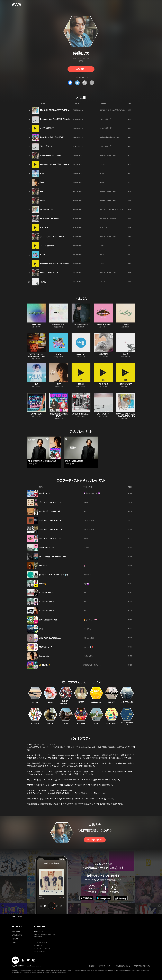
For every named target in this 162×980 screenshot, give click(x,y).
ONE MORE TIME (103, 324)
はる (85, 511)
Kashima (81, 724)
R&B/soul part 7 (46, 593)
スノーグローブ (106, 119)
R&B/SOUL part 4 (47, 611)
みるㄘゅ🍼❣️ (88, 647)
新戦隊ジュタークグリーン (92, 665)
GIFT (102, 182)
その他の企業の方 (40, 951)
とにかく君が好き (47, 128)
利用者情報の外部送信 (123, 966)
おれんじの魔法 (89, 520)
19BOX (103, 164)
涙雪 (42, 182)
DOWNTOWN (36, 414)
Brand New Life (81, 324)
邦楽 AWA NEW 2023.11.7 (50, 638)
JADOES (112, 702)
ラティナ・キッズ (112, 724)
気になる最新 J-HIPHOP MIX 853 (53, 557)
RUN (42, 173)
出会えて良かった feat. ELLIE (52, 237)
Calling (125, 324)
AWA (36, 464)
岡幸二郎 (50, 724)
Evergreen (36, 324)
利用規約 (92, 966)
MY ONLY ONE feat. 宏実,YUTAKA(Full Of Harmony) (62, 110)
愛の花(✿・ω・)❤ (46, 647)
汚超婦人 (87, 502)
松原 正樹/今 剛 (127, 702)
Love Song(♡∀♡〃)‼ (48, 620)
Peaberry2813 (88, 656)
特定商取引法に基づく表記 (142, 966)
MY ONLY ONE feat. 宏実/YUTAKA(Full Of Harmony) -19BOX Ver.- (68, 164)
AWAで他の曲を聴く (95, 840)
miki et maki (96, 702)
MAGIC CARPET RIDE (108, 155)
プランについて (17, 935)
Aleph (50, 702)
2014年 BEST (45, 493)
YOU (66, 724)
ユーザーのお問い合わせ (42, 942)
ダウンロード (16, 932)
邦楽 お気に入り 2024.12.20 (51, 530)
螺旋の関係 (103, 354)
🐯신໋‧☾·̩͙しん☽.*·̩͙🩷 (90, 620)
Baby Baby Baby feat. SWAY (52, 137)
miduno (35, 702)
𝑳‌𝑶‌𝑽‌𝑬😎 (43, 584)
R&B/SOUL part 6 (47, 602)
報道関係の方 (38, 945)
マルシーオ (87, 575)
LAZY (43, 255)
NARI (96, 724)
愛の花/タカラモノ (47, 210)
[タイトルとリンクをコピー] (85, 83)
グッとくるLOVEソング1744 (50, 539)
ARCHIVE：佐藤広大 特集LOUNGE (42, 461)
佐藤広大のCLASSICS (74, 461)
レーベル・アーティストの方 (42, 948)
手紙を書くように (59, 324)
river (41, 629)
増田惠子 (81, 702)
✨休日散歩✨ (45, 665)
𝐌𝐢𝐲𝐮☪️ (86, 584)
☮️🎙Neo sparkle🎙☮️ (92, 493)
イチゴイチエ (45, 228)
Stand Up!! (81, 354)
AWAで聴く (81, 69)
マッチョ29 (35, 724)
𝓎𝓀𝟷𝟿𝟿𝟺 (86, 548)
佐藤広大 (21, 917)
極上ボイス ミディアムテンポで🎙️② (54, 575)
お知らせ (15, 939)
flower (43, 200)
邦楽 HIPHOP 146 (46, 548)
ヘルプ (14, 942)
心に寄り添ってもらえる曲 (50, 511)
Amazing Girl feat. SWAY (51, 155)
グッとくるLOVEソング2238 (50, 502)
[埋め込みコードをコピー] (92, 83)
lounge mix (44, 656)
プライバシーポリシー (105, 966)
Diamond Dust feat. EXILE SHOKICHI (56, 119)
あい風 (43, 282)
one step (43, 566)
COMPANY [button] (40, 926)
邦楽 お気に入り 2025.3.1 (50, 520)
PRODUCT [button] (17, 926)
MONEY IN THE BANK (50, 219)
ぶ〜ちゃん (87, 629)
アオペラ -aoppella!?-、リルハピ (66, 703)
